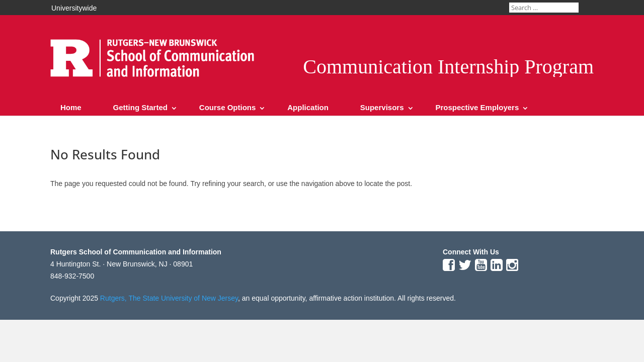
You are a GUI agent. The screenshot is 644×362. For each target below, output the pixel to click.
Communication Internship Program (448, 67)
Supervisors (382, 107)
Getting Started (140, 107)
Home (71, 107)
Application (308, 107)
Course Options (228, 107)
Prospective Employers (477, 107)
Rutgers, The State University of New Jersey (169, 298)
